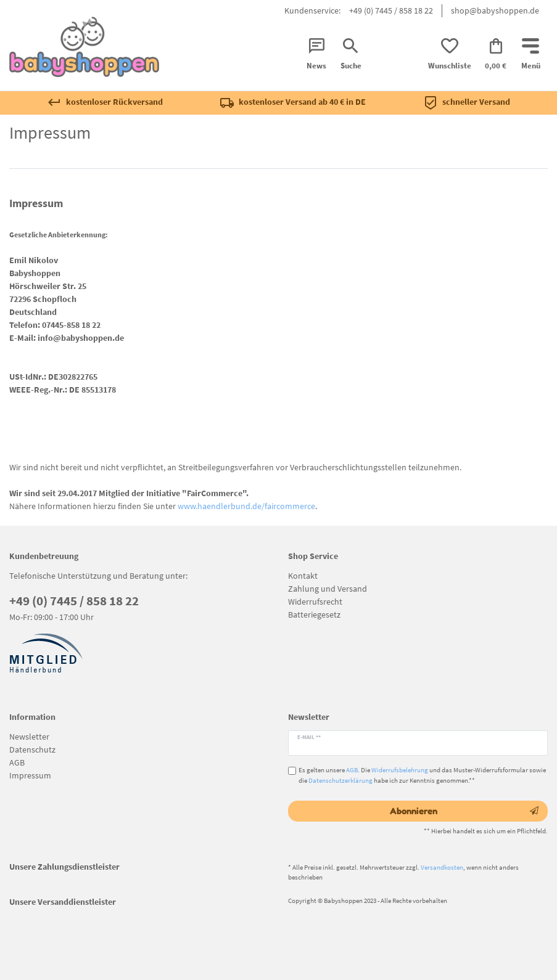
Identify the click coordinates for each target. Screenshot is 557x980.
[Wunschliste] (450, 55)
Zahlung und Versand (328, 589)
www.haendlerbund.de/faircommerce (246, 506)
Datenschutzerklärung (340, 780)
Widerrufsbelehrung (400, 770)
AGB (17, 762)
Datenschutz (32, 749)
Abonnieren (464, 811)
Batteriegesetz (314, 615)
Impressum (30, 775)
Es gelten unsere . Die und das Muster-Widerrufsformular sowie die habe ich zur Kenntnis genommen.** (422, 775)
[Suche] (350, 55)
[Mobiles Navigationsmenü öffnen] (531, 55)
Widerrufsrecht (315, 602)
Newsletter (29, 737)
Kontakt (303, 576)
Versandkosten (442, 867)
